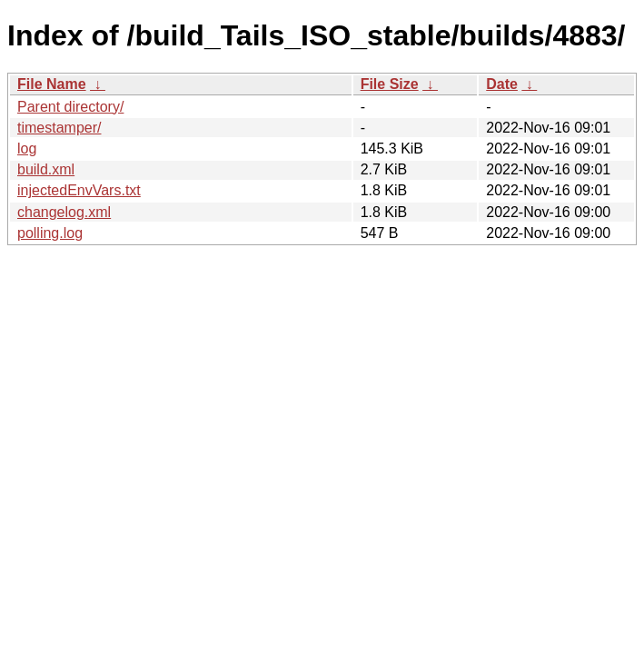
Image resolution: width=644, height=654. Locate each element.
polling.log (50, 233)
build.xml (46, 169)
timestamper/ (59, 128)
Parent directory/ (70, 107)
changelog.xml (64, 212)
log (27, 149)
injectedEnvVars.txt (79, 190)
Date (502, 84)
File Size (390, 84)
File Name (52, 84)
